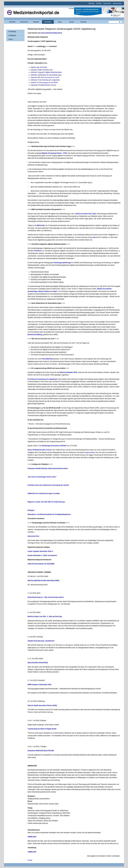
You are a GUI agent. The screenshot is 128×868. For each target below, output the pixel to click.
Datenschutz (117, 3)
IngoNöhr (36, 22)
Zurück (30, 860)
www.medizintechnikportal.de (51, 33)
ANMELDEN (32, 852)
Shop (60, 22)
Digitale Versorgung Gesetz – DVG (54, 153)
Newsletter (48, 22)
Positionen (38, 251)
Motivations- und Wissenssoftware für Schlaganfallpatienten (49, 514)
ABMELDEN (32, 837)
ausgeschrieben (90, 452)
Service (72, 22)
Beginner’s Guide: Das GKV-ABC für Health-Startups (46, 502)
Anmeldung (12, 32)
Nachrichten (24, 22)
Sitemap (91, 3)
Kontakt (99, 3)
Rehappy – (32, 510)
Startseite (12, 22)
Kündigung (12, 35)
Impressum (107, 3)
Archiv (11, 39)
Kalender (83, 22)
